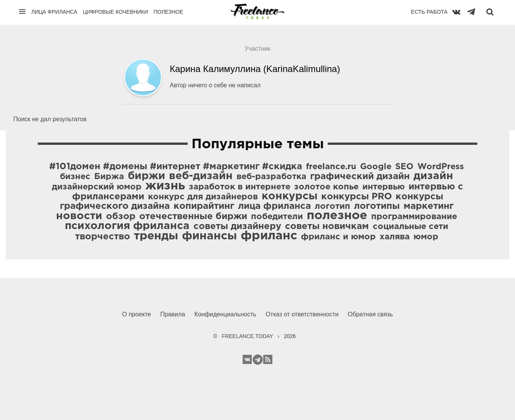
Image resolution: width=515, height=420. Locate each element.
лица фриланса (274, 206)
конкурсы (290, 196)
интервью (384, 187)
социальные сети (410, 227)
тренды (156, 236)
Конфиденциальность (225, 314)
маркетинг (429, 206)
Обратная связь (370, 314)
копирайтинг (204, 206)
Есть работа (429, 12)
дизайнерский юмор (97, 187)
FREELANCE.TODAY (247, 336)
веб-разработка (271, 177)
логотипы (377, 206)
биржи (146, 176)
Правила (173, 314)
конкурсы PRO (356, 197)
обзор (121, 216)
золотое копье (326, 187)
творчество (103, 237)
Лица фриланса (54, 12)
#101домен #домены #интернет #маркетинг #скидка (176, 167)
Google (376, 167)
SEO (404, 167)
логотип (332, 207)
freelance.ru (331, 167)
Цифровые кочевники (115, 12)
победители (277, 217)
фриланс (269, 236)
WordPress (441, 167)
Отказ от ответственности (302, 314)
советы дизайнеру (237, 226)
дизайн (433, 176)
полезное (337, 216)
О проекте (136, 314)
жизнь (165, 186)
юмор (426, 237)
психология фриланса (127, 226)
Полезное (168, 12)
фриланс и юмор (338, 237)
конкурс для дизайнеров (203, 197)
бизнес (75, 177)
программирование (414, 217)
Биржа (109, 177)
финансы (209, 236)
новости (79, 216)
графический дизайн (360, 176)
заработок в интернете (240, 187)
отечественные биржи (193, 216)
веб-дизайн (201, 176)
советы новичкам (327, 226)
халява (395, 237)
